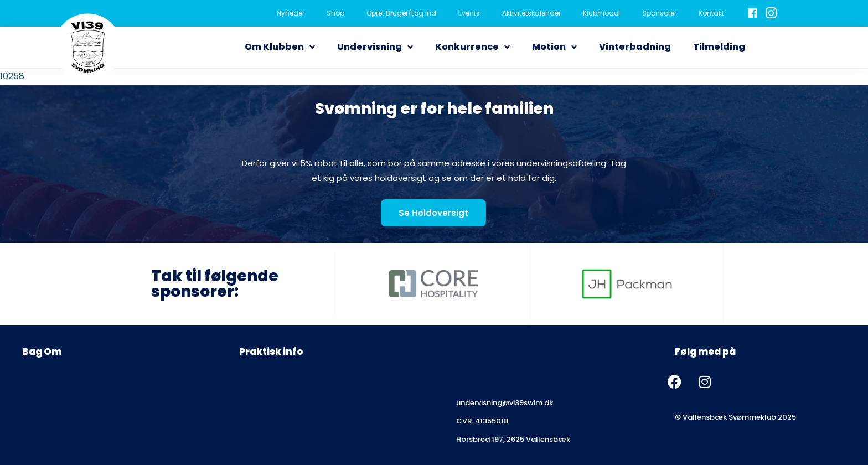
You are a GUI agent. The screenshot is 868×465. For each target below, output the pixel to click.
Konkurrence (472, 47)
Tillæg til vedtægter (60, 439)
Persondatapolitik (55, 403)
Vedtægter (43, 421)
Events (469, 13)
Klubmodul (601, 13)
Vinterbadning (635, 47)
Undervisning (375, 47)
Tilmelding (719, 47)
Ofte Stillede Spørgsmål (283, 439)
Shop (335, 13)
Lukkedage (259, 421)
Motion (554, 47)
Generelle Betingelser (61, 384)
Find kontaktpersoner (495, 384)
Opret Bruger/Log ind (401, 13)
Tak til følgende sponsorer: (215, 284)
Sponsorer (659, 13)
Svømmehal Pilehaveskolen (289, 384)
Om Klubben (280, 47)
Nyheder (291, 13)
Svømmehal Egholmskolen (288, 403)
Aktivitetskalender (531, 13)
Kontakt (711, 13)
